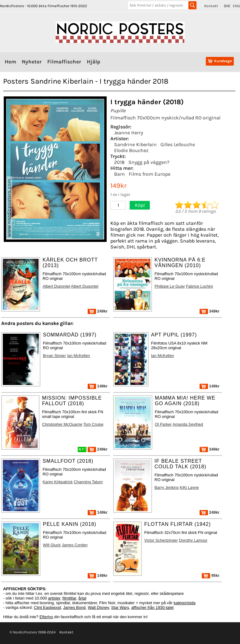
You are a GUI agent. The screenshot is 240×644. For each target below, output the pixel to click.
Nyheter (32, 62)
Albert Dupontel (56, 286)
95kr (211, 575)
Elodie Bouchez (131, 150)
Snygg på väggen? (149, 162)
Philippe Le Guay (170, 286)
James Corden (74, 545)
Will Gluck (52, 545)
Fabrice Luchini (199, 286)
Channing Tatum (88, 482)
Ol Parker (163, 424)
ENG (236, 6)
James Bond (74, 607)
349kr (210, 311)
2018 (119, 162)
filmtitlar (69, 598)
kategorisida (185, 603)
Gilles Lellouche (178, 144)
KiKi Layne (189, 487)
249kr (98, 311)
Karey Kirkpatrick (58, 482)
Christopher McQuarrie (62, 424)
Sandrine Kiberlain (135, 144)
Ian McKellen (79, 356)
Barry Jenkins (167, 487)
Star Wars (120, 607)
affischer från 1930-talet (152, 607)
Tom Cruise (93, 424)
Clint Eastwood (47, 607)
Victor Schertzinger (161, 540)
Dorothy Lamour (193, 540)
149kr (98, 386)
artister (54, 598)
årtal (82, 598)
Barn (120, 174)
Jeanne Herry (129, 133)
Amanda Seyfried (188, 424)
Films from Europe (150, 174)
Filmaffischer (64, 62)
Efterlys (46, 617)
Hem (10, 62)
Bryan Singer (54, 356)
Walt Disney (98, 607)
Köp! (140, 205)
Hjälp (93, 62)
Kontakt (211, 6)
